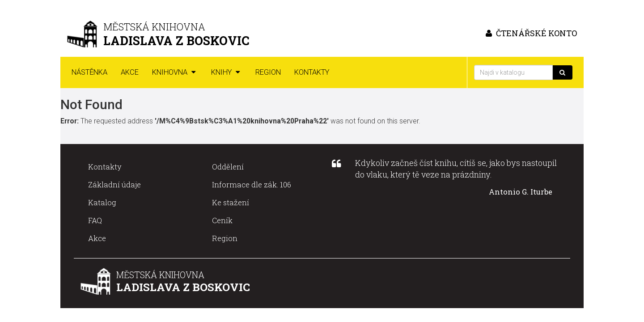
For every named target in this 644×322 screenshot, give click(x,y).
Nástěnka (89, 72)
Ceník (222, 220)
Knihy (227, 72)
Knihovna (175, 72)
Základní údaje (114, 184)
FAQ (95, 220)
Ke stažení (231, 202)
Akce (130, 72)
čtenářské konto (530, 33)
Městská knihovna (160, 275)
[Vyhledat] (562, 72)
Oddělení (228, 167)
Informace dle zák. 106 (252, 184)
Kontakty (312, 72)
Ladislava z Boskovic (183, 287)
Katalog (102, 202)
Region (268, 72)
